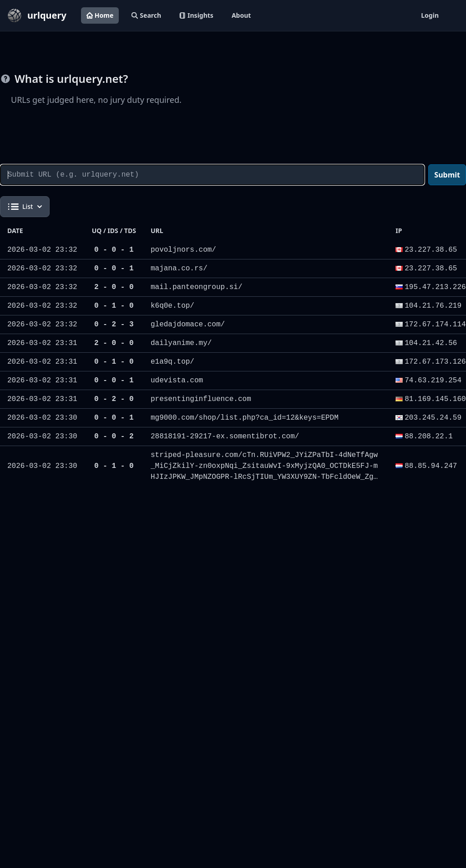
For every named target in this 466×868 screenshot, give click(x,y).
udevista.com (177, 381)
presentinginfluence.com (201, 399)
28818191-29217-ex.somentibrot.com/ (225, 437)
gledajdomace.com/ (188, 325)
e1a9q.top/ (172, 362)
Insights (196, 15)
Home (100, 15)
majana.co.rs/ (179, 269)
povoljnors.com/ (183, 250)
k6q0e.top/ (172, 306)
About (241, 15)
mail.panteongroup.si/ (197, 287)
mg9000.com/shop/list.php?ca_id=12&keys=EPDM (245, 418)
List (25, 207)
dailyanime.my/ (181, 343)
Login (430, 15)
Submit (447, 175)
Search (146, 15)
